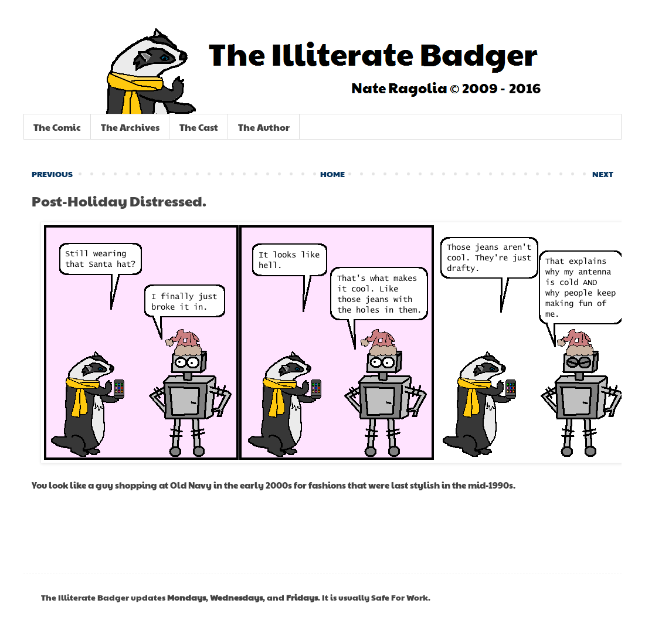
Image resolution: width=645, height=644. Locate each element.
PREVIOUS (52, 174)
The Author (264, 127)
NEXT (603, 174)
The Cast (199, 127)
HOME (332, 174)
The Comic (57, 127)
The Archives (130, 127)
